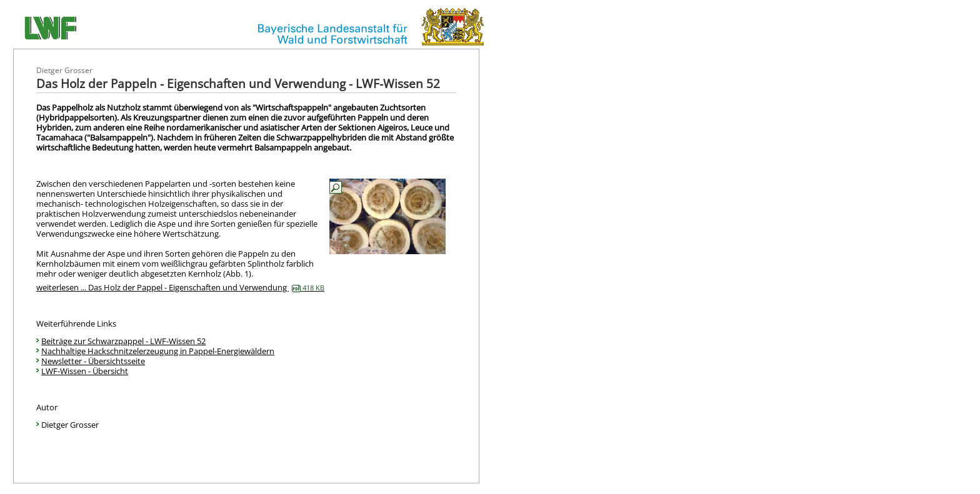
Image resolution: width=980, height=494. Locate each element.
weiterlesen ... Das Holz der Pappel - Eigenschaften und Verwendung (180, 287)
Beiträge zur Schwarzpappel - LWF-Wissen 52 (123, 341)
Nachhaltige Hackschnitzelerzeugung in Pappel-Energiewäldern (158, 351)
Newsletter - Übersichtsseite (93, 361)
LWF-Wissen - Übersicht (85, 371)
